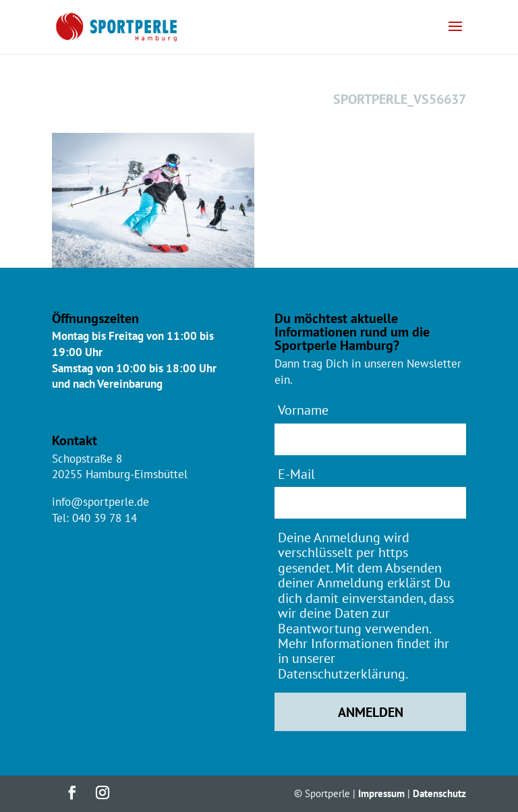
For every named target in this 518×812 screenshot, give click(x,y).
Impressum (381, 793)
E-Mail (296, 474)
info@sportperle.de (100, 502)
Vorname (303, 410)
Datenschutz (439, 793)
